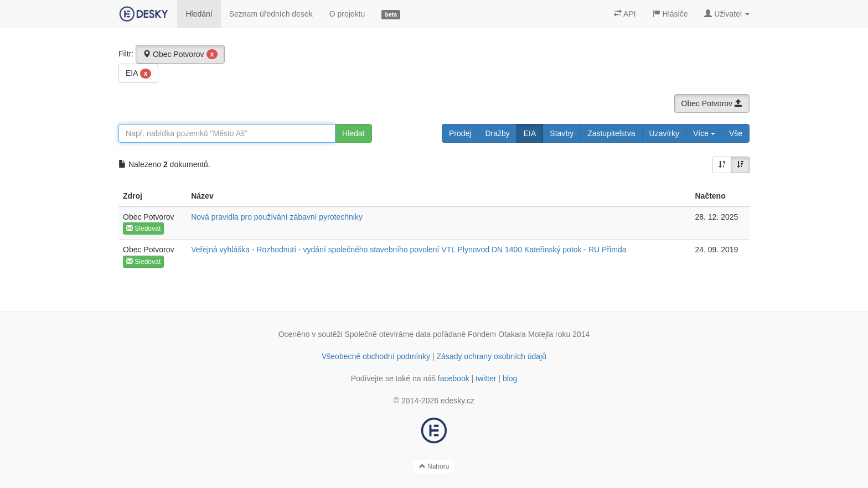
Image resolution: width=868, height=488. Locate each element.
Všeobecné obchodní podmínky (376, 356)
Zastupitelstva (611, 133)
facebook (454, 378)
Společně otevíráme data (388, 334)
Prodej (460, 133)
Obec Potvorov (180, 54)
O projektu (347, 14)
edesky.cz (458, 401)
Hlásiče (670, 14)
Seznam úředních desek (271, 14)
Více (704, 133)
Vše (736, 133)
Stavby (562, 133)
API (625, 14)
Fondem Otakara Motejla (510, 334)
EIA (138, 74)
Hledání (199, 14)
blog (510, 378)
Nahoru (434, 466)
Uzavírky (664, 133)
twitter (486, 378)
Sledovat (143, 229)
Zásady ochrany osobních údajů (492, 356)
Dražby (497, 133)
